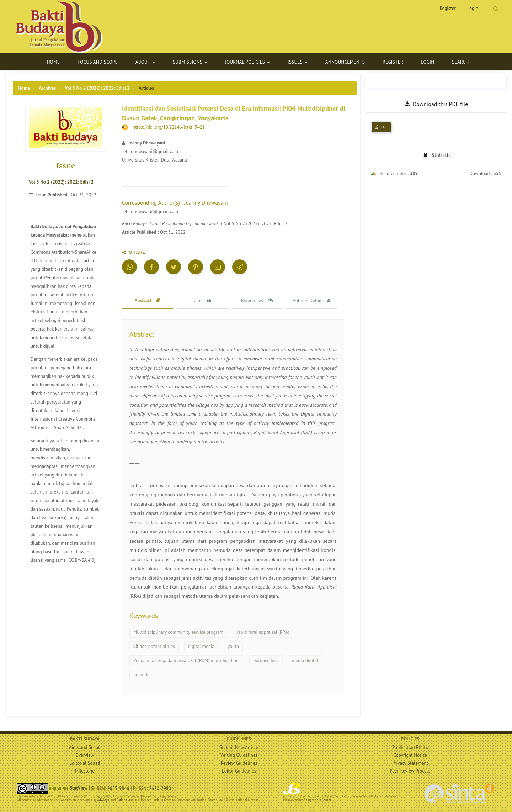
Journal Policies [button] (247, 62)
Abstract (148, 300)
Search (460, 62)
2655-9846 (119, 788)
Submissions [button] (190, 62)
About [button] (145, 62)
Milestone (85, 771)
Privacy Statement (410, 763)
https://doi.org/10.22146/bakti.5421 (169, 127)
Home (53, 62)
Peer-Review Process (410, 771)
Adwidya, (103, 800)
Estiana (122, 800)
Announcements (345, 62)
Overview (85, 755)
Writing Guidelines (239, 755)
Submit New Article (239, 747)
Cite (202, 300)
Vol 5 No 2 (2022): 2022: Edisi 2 (97, 88)
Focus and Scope (98, 62)
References (257, 300)
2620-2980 (160, 788)
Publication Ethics (410, 747)
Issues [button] (298, 62)
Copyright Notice (410, 755)
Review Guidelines (239, 763)
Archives (47, 88)
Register (448, 8)
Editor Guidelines (239, 771)
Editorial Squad (85, 763)
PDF (381, 127)
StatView (68, 788)
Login (473, 8)
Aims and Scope (85, 747)
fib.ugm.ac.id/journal (318, 800)
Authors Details (311, 300)
